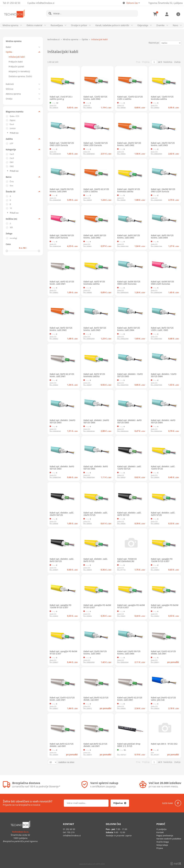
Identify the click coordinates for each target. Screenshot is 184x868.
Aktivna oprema (13, 94)
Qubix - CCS (14, 116)
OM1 (12, 162)
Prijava (167, 14)
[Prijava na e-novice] (120, 803)
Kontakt (160, 832)
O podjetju (162, 829)
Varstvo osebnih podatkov (169, 839)
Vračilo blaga (163, 842)
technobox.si (54, 39)
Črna (12, 182)
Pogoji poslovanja (165, 835)
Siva (11, 186)
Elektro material (34, 25)
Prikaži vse (14, 133)
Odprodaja (143, 25)
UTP (11, 143)
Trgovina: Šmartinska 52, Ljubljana (165, 3)
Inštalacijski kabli (17, 57)
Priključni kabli (16, 62)
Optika (9, 52)
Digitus (13, 120)
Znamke (160, 25)
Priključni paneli (16, 67)
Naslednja (168, 62)
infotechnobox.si (45, 3)
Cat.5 (12, 154)
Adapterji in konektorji (19, 71)
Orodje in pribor (79, 25)
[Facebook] (178, 803)
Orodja (9, 99)
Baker (8, 47)
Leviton (13, 128)
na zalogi (13, 238)
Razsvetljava (57, 25)
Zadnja (177, 62)
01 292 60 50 (14, 3)
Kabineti (10, 84)
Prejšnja (146, 62)
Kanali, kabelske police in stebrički (112, 25)
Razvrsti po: (154, 43)
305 (11, 227)
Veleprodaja (162, 845)
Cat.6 (12, 158)
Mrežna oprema (10, 25)
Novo (175, 25)
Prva (138, 62)
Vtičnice (9, 89)
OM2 (12, 166)
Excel (12, 124)
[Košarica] (155, 14)
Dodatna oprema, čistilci (20, 76)
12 (11, 208)
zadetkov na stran (66, 762)
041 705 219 (69, 832)
